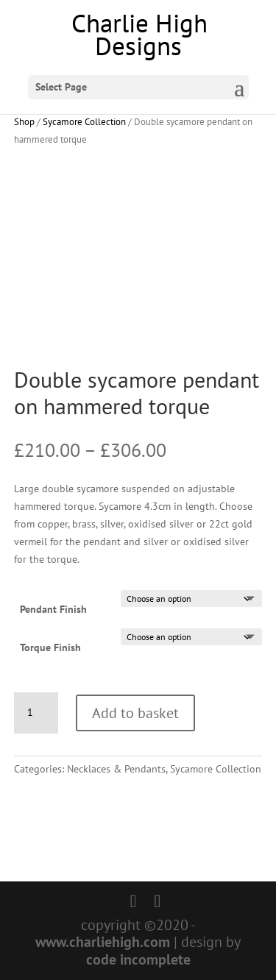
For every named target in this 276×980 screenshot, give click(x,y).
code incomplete (138, 959)
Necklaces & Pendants (116, 769)
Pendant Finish (53, 609)
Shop (24, 122)
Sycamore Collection (84, 122)
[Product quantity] (36, 713)
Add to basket (135, 713)
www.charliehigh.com (103, 942)
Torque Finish (50, 647)
